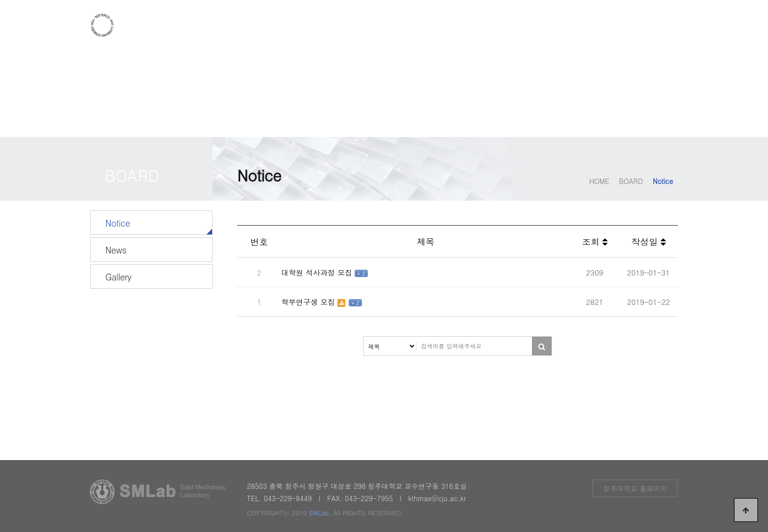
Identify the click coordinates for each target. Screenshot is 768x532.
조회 (595, 242)
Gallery (118, 277)
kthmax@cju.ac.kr (437, 498)
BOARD (651, 26)
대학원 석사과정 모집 (318, 272)
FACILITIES (509, 26)
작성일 (648, 242)
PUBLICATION (584, 26)
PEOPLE (375, 26)
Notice (118, 223)
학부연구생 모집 (309, 302)
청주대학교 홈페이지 (635, 488)
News (116, 250)
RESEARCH (439, 26)
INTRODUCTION (302, 26)
